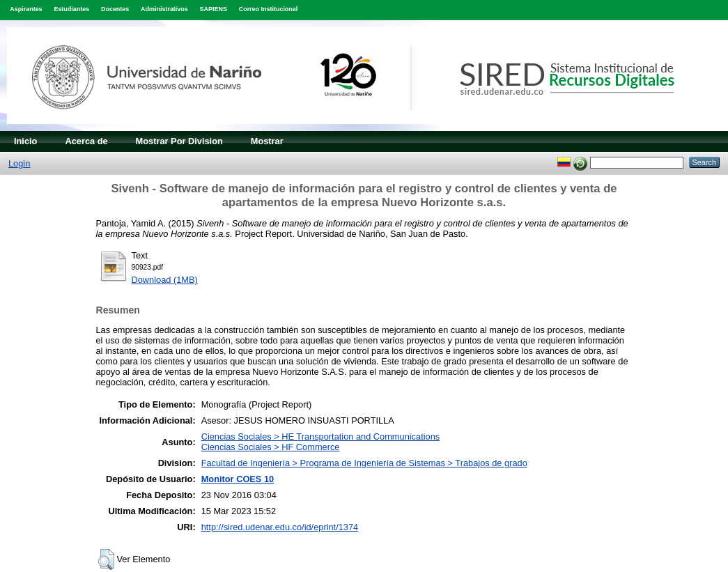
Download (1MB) (165, 280)
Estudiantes (71, 9)
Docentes (115, 9)
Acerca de (86, 141)
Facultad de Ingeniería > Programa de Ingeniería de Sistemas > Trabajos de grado (364, 463)
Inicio (25, 141)
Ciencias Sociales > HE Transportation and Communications (321, 436)
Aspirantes (26, 9)
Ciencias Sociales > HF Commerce (271, 447)
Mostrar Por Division (179, 141)
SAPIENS (214, 9)
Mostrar (267, 141)
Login (19, 163)
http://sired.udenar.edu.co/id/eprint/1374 (280, 527)
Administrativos (164, 9)
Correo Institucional (269, 9)
